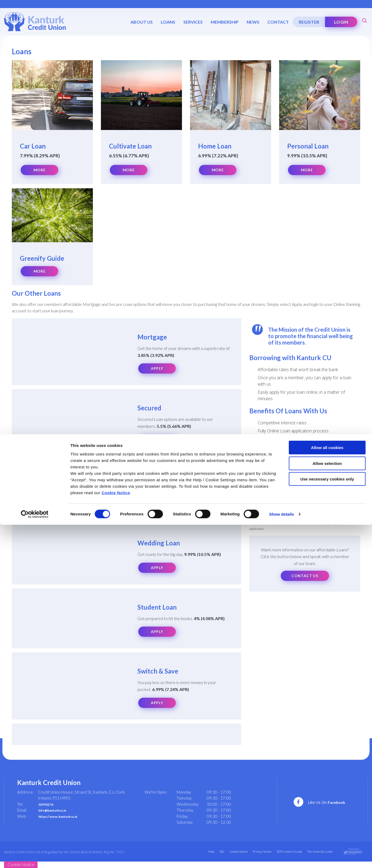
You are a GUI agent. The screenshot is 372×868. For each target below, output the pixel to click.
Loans (167, 22)
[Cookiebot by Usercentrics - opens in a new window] (35, 858)
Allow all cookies (327, 791)
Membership (223, 22)
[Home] (35, 21)
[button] (364, 20)
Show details (282, 857)
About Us (140, 22)
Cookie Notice (116, 836)
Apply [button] (157, 370)
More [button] (39, 170)
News (252, 22)
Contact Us (305, 578)
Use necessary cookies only (327, 822)
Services (192, 22)
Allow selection (327, 807)
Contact (277, 22)
